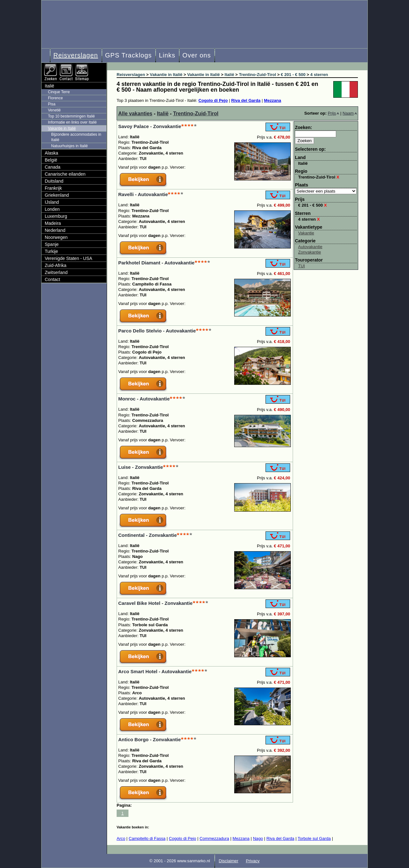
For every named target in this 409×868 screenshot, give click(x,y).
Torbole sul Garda (314, 838)
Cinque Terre (59, 92)
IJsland (52, 202)
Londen (52, 209)
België (51, 160)
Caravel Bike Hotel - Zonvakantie (155, 603)
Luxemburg (56, 216)
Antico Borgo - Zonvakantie (150, 739)
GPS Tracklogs (128, 55)
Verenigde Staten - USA (69, 258)
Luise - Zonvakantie (141, 467)
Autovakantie (310, 247)
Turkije (51, 251)
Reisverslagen (76, 55)
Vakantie (306, 233)
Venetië (54, 110)
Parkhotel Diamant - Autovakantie (156, 263)
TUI (301, 266)
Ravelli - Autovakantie (143, 194)
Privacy (253, 861)
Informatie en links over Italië (72, 122)
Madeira (53, 223)
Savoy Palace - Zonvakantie (150, 126)
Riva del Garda (246, 100)
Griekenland (57, 195)
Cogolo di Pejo (213, 100)
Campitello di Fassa (147, 838)
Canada (53, 167)
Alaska (51, 153)
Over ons (197, 55)
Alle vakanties (135, 114)
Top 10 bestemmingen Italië (71, 116)
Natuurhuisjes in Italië (69, 146)
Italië (163, 114)
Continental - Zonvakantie (147, 535)
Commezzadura (214, 838)
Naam (350, 113)
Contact (52, 279)
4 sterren (309, 219)
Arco (121, 838)
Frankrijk (53, 188)
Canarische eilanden (65, 174)
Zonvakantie (309, 252)
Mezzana (273, 100)
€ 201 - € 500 (313, 205)
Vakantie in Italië (62, 128)
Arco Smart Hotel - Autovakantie (155, 671)
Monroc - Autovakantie (144, 399)
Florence (55, 98)
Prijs (334, 113)
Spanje (52, 244)
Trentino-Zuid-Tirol (196, 114)
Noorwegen (56, 237)
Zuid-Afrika (56, 265)
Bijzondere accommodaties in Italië (76, 137)
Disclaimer (229, 861)
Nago (258, 838)
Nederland (55, 230)
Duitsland (54, 181)
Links (167, 55)
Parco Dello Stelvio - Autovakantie (157, 331)
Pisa (52, 104)
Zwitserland (56, 272)
